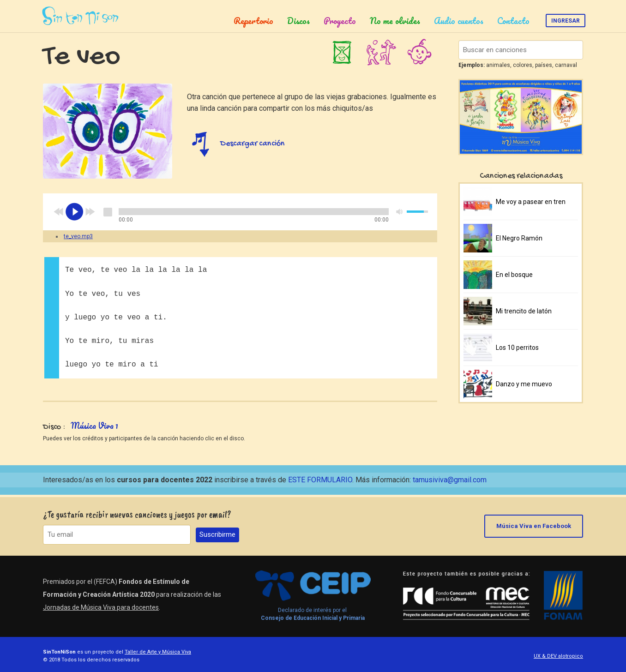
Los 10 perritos (517, 348)
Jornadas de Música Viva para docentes (101, 606)
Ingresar (566, 21)
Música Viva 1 (94, 426)
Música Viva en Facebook (534, 524)
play (74, 212)
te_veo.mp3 (78, 236)
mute (400, 212)
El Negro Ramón (519, 238)
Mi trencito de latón (524, 311)
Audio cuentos (459, 21)
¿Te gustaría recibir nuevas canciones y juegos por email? (137, 513)
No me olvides (395, 21)
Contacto (513, 21)
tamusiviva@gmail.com (450, 480)
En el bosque (514, 275)
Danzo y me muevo (524, 384)
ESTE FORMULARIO (320, 480)
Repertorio (253, 21)
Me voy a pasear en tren (531, 202)
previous (59, 212)
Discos (298, 21)
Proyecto (340, 21)
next (90, 212)
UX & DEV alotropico (558, 654)
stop (108, 212)
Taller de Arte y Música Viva (158, 650)
